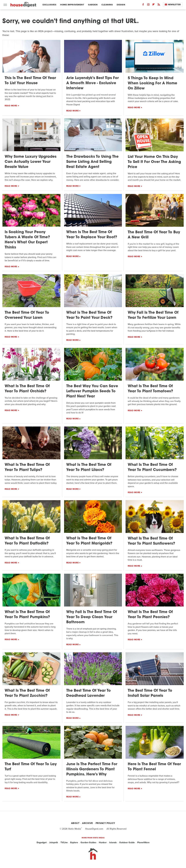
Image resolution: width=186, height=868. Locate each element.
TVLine (64, 843)
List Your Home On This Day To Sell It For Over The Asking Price (154, 162)
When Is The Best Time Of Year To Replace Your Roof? (92, 235)
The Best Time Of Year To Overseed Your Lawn (27, 315)
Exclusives (49, 5)
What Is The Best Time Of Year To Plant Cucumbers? (152, 467)
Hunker (103, 843)
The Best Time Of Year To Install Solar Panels (150, 693)
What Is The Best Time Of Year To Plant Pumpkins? (27, 615)
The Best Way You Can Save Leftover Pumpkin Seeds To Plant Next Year (92, 391)
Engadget (42, 843)
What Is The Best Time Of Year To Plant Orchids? (27, 389)
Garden (93, 5)
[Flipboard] (154, 5)
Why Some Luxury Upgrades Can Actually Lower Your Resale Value (31, 162)
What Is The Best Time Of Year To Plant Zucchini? (27, 693)
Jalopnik (54, 843)
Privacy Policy (105, 823)
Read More (11, 106)
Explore (74, 843)
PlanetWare (143, 843)
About (75, 823)
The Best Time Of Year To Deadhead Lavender (88, 693)
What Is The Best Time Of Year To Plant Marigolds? (89, 541)
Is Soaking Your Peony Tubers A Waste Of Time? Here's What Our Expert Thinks (27, 240)
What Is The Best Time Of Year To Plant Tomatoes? (150, 389)
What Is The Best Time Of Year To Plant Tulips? (27, 467)
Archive (87, 823)
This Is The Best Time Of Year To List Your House (30, 81)
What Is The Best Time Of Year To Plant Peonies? (150, 615)
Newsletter (173, 5)
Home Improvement (72, 5)
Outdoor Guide (127, 843)
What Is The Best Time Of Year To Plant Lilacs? (89, 467)
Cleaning (107, 5)
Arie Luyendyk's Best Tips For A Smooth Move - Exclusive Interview (92, 83)
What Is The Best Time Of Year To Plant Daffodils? (27, 541)
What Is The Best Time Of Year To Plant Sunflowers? (151, 541)
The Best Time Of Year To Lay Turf (31, 767)
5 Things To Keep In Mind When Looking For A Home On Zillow (152, 83)
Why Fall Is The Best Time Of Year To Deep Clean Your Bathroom (92, 617)
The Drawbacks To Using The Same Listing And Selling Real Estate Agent (92, 162)
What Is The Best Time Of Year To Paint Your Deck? (89, 315)
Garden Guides (88, 843)
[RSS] (159, 5)
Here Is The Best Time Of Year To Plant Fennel (154, 767)
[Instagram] (148, 5)
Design (121, 5)
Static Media (75, 829)
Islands (113, 843)
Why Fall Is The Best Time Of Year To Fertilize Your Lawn (153, 315)
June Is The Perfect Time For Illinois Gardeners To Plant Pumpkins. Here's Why (92, 769)
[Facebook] (143, 5)
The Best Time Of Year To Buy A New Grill (154, 235)
